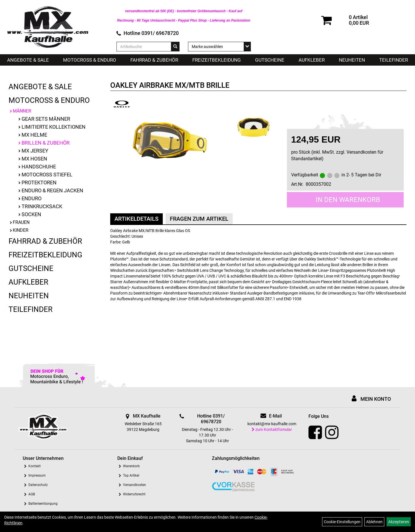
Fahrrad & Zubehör (154, 60)
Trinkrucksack (42, 206)
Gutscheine (270, 60)
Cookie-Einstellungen (342, 522)
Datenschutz (38, 485)
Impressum (37, 475)
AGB (32, 494)
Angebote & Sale (28, 60)
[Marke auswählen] (219, 47)
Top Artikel (131, 475)
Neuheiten (352, 60)
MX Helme (34, 135)
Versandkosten (134, 485)
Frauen (21, 222)
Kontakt (35, 466)
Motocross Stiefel (47, 175)
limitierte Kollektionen (54, 127)
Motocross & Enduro (90, 60)
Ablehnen (374, 522)
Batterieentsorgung (43, 504)
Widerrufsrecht (134, 494)
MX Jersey (35, 151)
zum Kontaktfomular (272, 429)
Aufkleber (312, 60)
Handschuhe (39, 167)
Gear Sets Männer (46, 119)
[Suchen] (175, 47)
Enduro (32, 198)
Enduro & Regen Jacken (52, 190)
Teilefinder (394, 60)
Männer (22, 111)
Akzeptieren (399, 522)
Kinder (21, 230)
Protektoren (39, 182)
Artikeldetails (136, 219)
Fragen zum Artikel (199, 219)
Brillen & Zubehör (46, 143)
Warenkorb (131, 466)
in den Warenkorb (348, 200)
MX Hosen (34, 159)
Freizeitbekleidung (217, 60)
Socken (31, 214)
